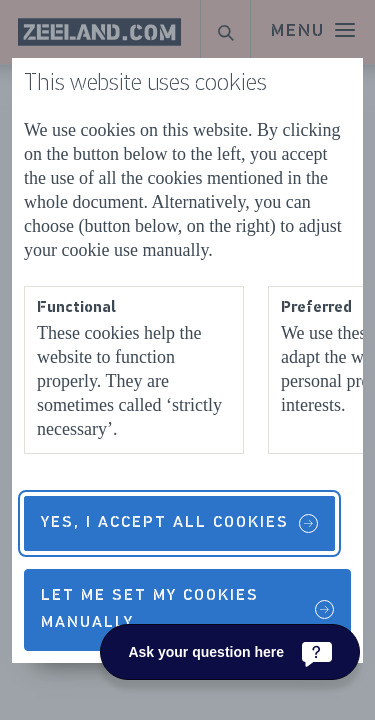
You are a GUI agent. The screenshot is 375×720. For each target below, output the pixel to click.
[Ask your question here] (230, 652)
